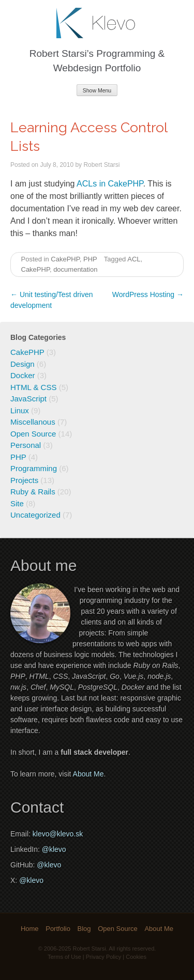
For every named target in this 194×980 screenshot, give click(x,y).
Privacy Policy (103, 957)
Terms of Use (64, 957)
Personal (26, 445)
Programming (34, 468)
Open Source (33, 434)
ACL (134, 259)
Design (23, 364)
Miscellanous (33, 422)
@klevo (54, 849)
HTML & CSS (33, 387)
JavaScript (28, 399)
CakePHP (65, 259)
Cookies (136, 957)
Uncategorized (35, 515)
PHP (90, 259)
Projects (24, 480)
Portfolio (58, 929)
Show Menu (97, 90)
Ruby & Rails (33, 492)
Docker (23, 375)
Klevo (97, 23)
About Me (88, 774)
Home (30, 929)
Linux (20, 410)
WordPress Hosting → (148, 294)
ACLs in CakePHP (110, 184)
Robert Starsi (101, 165)
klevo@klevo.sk (58, 834)
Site (17, 503)
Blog (84, 929)
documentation (75, 269)
